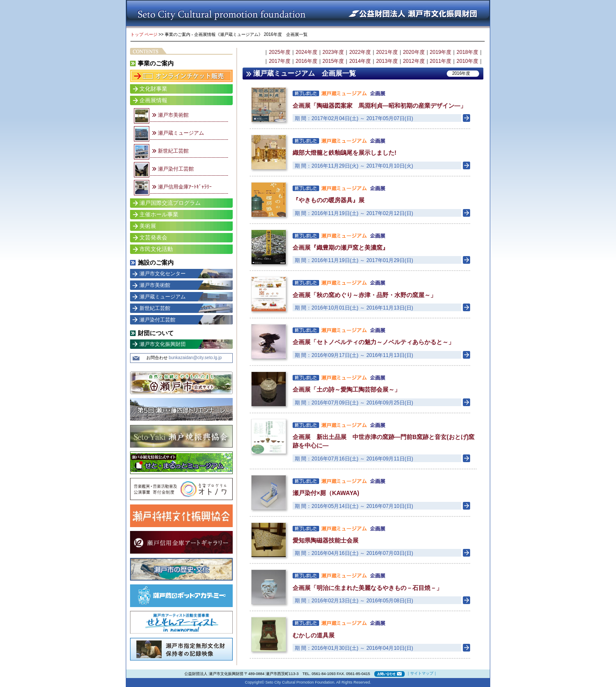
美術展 (148, 226)
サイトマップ (422, 673)
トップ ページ (144, 34)
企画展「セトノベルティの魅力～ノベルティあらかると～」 (373, 342)
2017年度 (280, 61)
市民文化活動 (156, 249)
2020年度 (414, 52)
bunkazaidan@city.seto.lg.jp (195, 358)
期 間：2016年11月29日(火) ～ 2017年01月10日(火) (354, 166)
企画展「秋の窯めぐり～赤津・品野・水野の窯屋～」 (364, 295)
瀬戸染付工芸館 (176, 169)
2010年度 (467, 61)
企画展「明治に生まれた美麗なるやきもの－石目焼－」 (367, 588)
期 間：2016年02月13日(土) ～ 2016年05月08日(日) (354, 601)
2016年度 (307, 61)
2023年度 (333, 52)
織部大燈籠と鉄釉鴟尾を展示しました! (345, 153)
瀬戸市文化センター (163, 274)
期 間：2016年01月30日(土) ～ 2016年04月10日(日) (354, 648)
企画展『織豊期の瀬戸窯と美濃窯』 (341, 248)
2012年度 (414, 61)
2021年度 (387, 52)
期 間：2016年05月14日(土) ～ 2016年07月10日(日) (354, 506)
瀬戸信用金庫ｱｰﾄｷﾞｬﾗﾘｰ (185, 187)
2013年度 (387, 61)
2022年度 (360, 52)
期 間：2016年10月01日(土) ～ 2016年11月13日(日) (354, 308)
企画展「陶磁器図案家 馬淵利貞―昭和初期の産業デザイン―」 (379, 106)
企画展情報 (153, 100)
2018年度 (467, 52)
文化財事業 (153, 89)
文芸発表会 (153, 237)
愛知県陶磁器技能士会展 (326, 540)
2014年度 (360, 61)
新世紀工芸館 (173, 151)
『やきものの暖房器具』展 (329, 200)
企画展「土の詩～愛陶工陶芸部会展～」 (346, 389)
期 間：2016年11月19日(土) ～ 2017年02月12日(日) (354, 213)
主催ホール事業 (159, 214)
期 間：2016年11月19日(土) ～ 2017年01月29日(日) (354, 260)
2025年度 (280, 52)
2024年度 (307, 52)
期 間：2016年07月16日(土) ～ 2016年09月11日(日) (354, 459)
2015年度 (333, 61)
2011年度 (441, 61)
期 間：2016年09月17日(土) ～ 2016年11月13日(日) (354, 355)
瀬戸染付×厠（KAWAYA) (326, 493)
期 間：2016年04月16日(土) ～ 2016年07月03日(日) (354, 553)
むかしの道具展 (314, 635)
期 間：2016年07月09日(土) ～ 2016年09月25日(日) (354, 403)
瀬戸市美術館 (173, 115)
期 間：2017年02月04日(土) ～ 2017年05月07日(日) (354, 118)
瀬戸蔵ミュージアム (181, 133)
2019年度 (441, 52)
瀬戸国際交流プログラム (170, 203)
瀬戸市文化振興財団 (163, 344)
